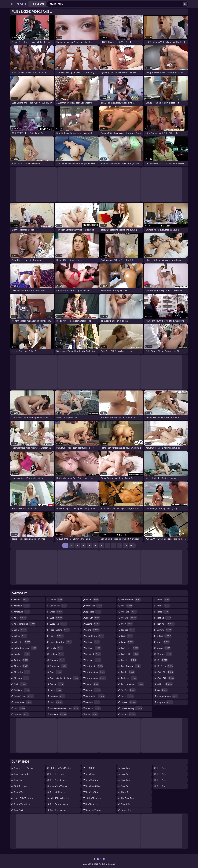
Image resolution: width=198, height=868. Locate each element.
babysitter (22, 642)
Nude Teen (126, 792)
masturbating (95, 672)
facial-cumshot (61, 642)
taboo (163, 600)
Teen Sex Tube (92, 792)
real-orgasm (131, 666)
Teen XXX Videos (22, 804)
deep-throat (24, 696)
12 (120, 545)
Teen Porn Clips (93, 786)
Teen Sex (125, 786)
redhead (129, 678)
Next (132, 545)
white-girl (165, 672)
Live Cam (40, 4)
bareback (22, 654)
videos (164, 636)
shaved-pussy (132, 708)
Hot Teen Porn (128, 798)
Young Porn (127, 810)
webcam (164, 654)
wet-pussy (165, 666)
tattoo (163, 606)
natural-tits (95, 696)
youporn (165, 702)
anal (20, 618)
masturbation (96, 678)
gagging (57, 660)
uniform (164, 630)
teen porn (19, 780)
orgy (127, 624)
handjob (58, 696)
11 (114, 545)
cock (20, 684)
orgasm (129, 618)
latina (92, 630)
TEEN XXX (90, 768)
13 (126, 545)
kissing (93, 624)
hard (56, 702)
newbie (93, 702)
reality (128, 672)
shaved (129, 702)
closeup (22, 678)
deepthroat (23, 702)
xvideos (165, 684)
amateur (22, 606)
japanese (93, 612)
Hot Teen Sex (92, 804)
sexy (127, 696)
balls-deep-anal (25, 648)
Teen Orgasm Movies (60, 804)
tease (163, 612)
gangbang (58, 666)
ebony (56, 600)
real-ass (129, 660)
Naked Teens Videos (23, 768)
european (59, 624)
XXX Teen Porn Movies (60, 768)
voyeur (164, 648)
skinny (128, 714)
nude (92, 714)
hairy (56, 690)
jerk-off (93, 618)
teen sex (125, 774)
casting (21, 660)
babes (21, 636)
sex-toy (128, 690)
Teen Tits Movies (58, 774)
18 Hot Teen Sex (93, 798)
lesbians (93, 648)
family (57, 648)
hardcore (58, 714)
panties (128, 630)
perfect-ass (130, 648)
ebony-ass (58, 606)
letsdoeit (93, 654)
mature (92, 684)
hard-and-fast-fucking (64, 708)
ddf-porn (22, 690)
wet (162, 660)
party (127, 636)
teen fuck (19, 810)
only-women (131, 600)
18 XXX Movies (21, 786)
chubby (21, 666)
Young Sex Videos (58, 786)
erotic (56, 612)
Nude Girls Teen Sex (23, 798)
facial (57, 636)
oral (127, 606)
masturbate (94, 666)
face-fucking (60, 630)
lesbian (93, 642)
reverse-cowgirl (132, 684)
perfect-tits (130, 654)
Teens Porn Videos (23, 774)
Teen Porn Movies (58, 810)
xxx (162, 690)
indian (92, 600)
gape (56, 672)
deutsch (22, 714)
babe (21, 630)
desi (20, 708)
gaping (57, 684)
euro (56, 618)
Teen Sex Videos (93, 810)
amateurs (22, 612)
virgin (163, 642)
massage (93, 660)
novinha (93, 708)
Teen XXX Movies (58, 792)
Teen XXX (19, 792)
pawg (127, 642)
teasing (164, 618)
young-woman (167, 696)
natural (93, 690)
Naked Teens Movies (59, 798)
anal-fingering (25, 624)
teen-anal (166, 624)
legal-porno (95, 636)
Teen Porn (90, 774)
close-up (22, 672)
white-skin (166, 678)
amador (21, 600)
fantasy (57, 654)
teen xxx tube (92, 780)
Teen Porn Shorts (58, 780)
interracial (94, 606)
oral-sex (129, 612)
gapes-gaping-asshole (64, 678)
